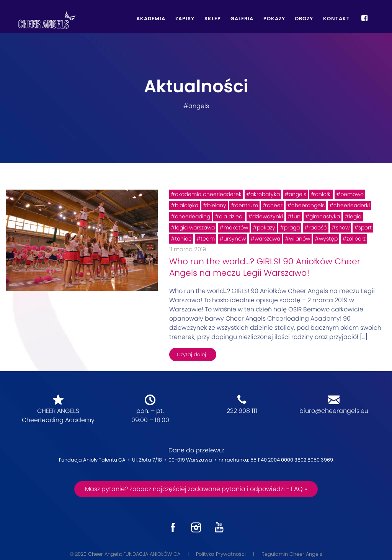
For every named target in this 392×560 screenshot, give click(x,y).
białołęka (187, 205)
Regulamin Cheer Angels (292, 554)
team (208, 239)
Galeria (242, 19)
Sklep (213, 19)
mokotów (236, 228)
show (343, 228)
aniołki (323, 194)
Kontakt (336, 19)
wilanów (300, 239)
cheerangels (308, 205)
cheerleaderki (352, 205)
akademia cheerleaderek (208, 194)
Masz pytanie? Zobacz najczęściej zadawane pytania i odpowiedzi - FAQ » (196, 489)
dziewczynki (268, 216)
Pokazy (274, 19)
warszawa (267, 239)
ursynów (235, 239)
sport (365, 228)
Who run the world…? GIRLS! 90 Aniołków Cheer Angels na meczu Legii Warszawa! (265, 267)
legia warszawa (195, 228)
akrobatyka (265, 194)
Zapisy (185, 19)
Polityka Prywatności (221, 554)
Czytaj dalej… (193, 355)
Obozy (304, 19)
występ (328, 239)
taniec (183, 239)
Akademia (151, 19)
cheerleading (193, 216)
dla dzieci (231, 216)
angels (297, 194)
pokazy (266, 228)
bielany (217, 205)
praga (292, 228)
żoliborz (356, 239)
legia (355, 216)
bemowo (352, 194)
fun (296, 216)
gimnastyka (325, 216)
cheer (275, 205)
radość (318, 228)
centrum (247, 205)
